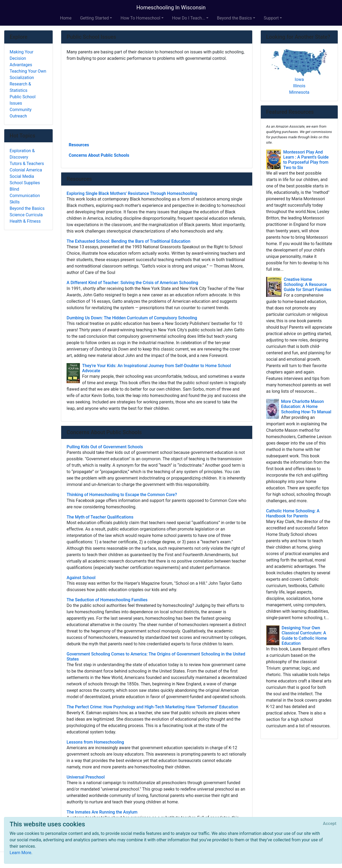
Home (66, 18)
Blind (14, 189)
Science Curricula (26, 215)
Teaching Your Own (28, 71)
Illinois (299, 86)
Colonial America (26, 170)
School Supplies (25, 183)
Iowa (299, 79)
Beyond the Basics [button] (234, 18)
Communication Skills (25, 199)
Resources (79, 145)
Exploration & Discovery (22, 154)
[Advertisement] (157, 101)
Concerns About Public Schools (99, 155)
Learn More (20, 853)
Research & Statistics (20, 87)
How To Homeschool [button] (140, 18)
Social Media (22, 176)
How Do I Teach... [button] (189, 18)
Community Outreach (21, 113)
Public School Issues (23, 100)
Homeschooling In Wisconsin (171, 7)
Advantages (21, 65)
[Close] (330, 824)
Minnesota (299, 92)
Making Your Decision (22, 55)
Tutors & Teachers (27, 164)
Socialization (22, 78)
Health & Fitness (25, 221)
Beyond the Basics (27, 208)
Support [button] (271, 18)
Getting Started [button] (95, 18)
